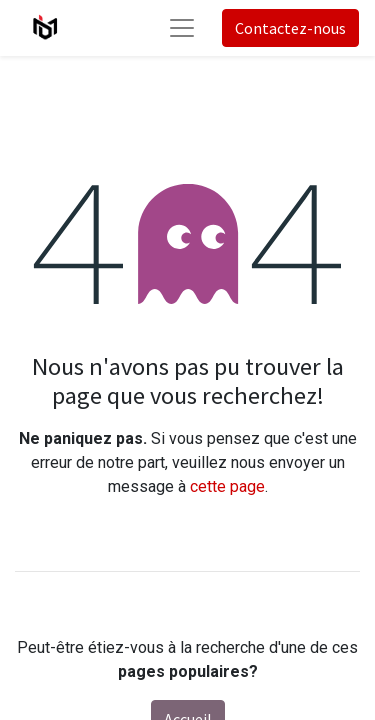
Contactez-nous (290, 28)
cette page (227, 486)
